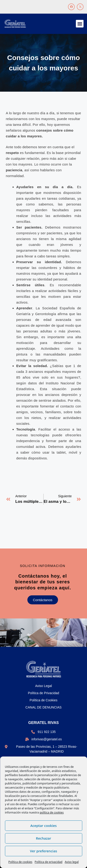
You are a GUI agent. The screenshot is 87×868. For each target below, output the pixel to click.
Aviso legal (72, 862)
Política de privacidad (48, 862)
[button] (80, 24)
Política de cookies (20, 862)
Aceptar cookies (44, 826)
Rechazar (44, 838)
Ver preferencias (43, 851)
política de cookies (52, 812)
